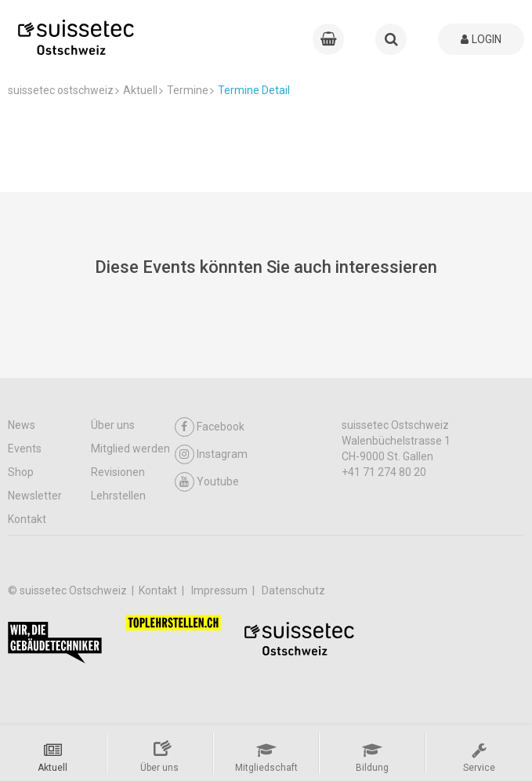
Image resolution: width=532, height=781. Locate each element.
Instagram (211, 454)
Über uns (113, 425)
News (22, 425)
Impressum (221, 590)
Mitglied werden (130, 449)
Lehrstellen (118, 496)
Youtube (207, 482)
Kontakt (27, 519)
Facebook (210, 427)
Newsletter (35, 496)
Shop (21, 472)
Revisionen (118, 472)
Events (25, 449)
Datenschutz (293, 590)
